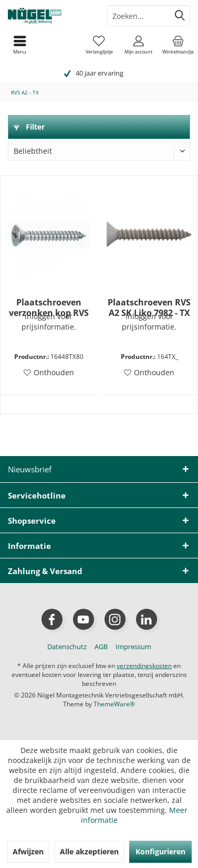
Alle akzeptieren (89, 851)
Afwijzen (28, 851)
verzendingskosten (144, 666)
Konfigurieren (160, 851)
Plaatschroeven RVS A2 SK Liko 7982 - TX (149, 308)
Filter (29, 127)
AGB (101, 647)
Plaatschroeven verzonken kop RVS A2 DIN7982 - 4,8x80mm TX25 (49, 308)
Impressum (133, 647)
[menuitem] (178, 45)
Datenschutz (67, 647)
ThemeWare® (114, 704)
